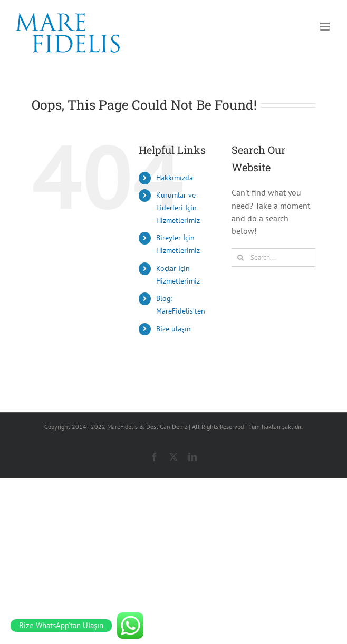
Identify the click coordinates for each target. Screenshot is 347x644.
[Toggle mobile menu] (326, 27)
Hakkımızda (175, 178)
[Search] (241, 257)
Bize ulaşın (173, 329)
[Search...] (273, 257)
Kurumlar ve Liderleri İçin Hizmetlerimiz (178, 208)
